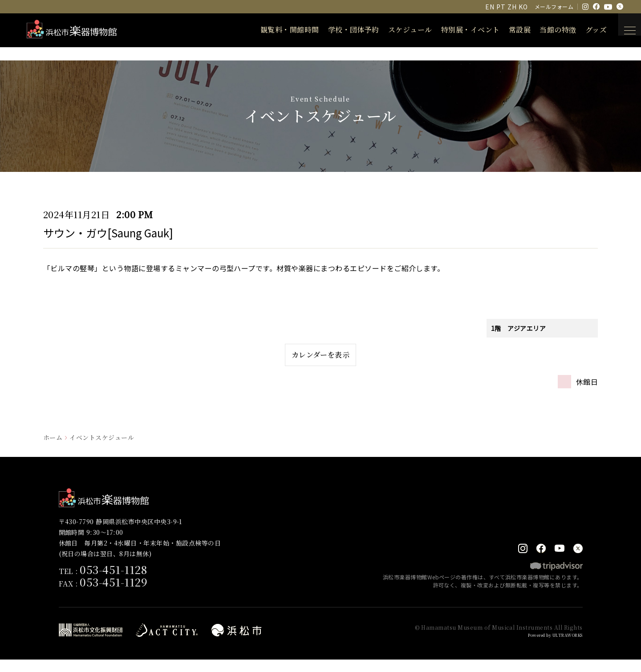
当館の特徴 (546, 30)
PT (501, 7)
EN (490, 7)
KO (523, 7)
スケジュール (399, 30)
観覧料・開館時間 (278, 30)
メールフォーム (554, 6)
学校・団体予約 (342, 30)
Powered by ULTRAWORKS (549, 647)
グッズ (584, 30)
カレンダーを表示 (321, 360)
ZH (512, 7)
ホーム (53, 449)
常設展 (508, 30)
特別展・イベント (459, 30)
